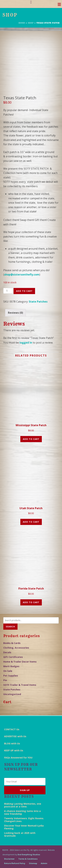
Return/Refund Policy (15, 863)
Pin (5, 680)
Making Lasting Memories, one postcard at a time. (23, 805)
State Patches (38, 302)
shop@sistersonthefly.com (22, 275)
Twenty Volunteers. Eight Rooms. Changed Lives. (24, 820)
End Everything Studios (29, 854)
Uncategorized (12, 694)
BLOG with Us (12, 743)
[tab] (15, 313)
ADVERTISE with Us (15, 736)
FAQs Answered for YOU (18, 758)
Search (10, 627)
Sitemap (33, 863)
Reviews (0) (15, 313)
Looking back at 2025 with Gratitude (20, 834)
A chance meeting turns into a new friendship (22, 812)
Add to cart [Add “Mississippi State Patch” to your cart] (31, 439)
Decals (7, 652)
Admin (44, 863)
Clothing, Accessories (16, 648)
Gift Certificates (13, 657)
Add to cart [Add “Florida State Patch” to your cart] (31, 602)
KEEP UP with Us (14, 750)
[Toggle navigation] (59, 5)
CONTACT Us (12, 729)
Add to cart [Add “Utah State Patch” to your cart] (31, 522)
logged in (26, 343)
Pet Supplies (11, 676)
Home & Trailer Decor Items (20, 662)
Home (22, 23)
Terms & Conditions (28, 859)
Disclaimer (9, 859)
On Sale (8, 671)
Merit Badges (11, 666)
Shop (31, 23)
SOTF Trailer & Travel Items (20, 685)
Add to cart (24, 291)
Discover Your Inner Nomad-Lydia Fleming (24, 827)
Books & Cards (12, 643)
